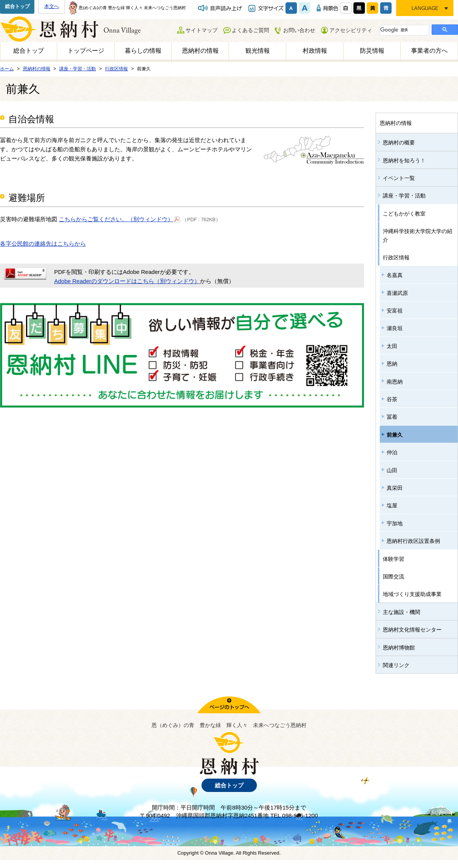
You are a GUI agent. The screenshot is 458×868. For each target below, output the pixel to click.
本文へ (52, 6)
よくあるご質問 (250, 30)
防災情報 (372, 51)
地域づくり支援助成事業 (412, 594)
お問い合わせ (299, 30)
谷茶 (392, 399)
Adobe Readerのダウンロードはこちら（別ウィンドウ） (127, 281)
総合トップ (17, 6)
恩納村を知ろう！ (404, 160)
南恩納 (395, 382)
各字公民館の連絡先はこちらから (43, 244)
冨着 (392, 417)
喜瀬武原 (397, 293)
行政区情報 (396, 257)
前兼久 (395, 435)
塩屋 (392, 505)
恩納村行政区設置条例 (413, 541)
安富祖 (395, 311)
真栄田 (395, 488)
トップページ (86, 51)
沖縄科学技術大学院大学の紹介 (418, 235)
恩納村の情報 (200, 51)
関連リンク (396, 665)
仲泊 (392, 452)
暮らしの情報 (143, 51)
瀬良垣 (395, 328)
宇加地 (395, 523)
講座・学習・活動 (404, 196)
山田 (392, 470)
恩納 (392, 364)
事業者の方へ (429, 51)
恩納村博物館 (399, 648)
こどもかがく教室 (404, 214)
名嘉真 (395, 275)
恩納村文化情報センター (412, 630)
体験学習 (393, 559)
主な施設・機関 (402, 612)
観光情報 (258, 51)
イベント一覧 (399, 178)
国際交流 (393, 577)
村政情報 (315, 51)
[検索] (404, 30)
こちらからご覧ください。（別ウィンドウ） (120, 219)
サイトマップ (202, 30)
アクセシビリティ (351, 30)
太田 (392, 346)
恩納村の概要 (399, 143)
